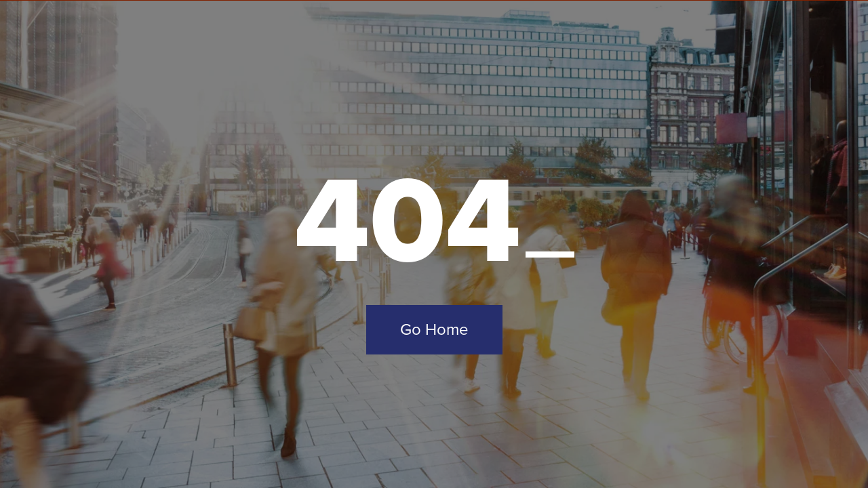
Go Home (434, 329)
